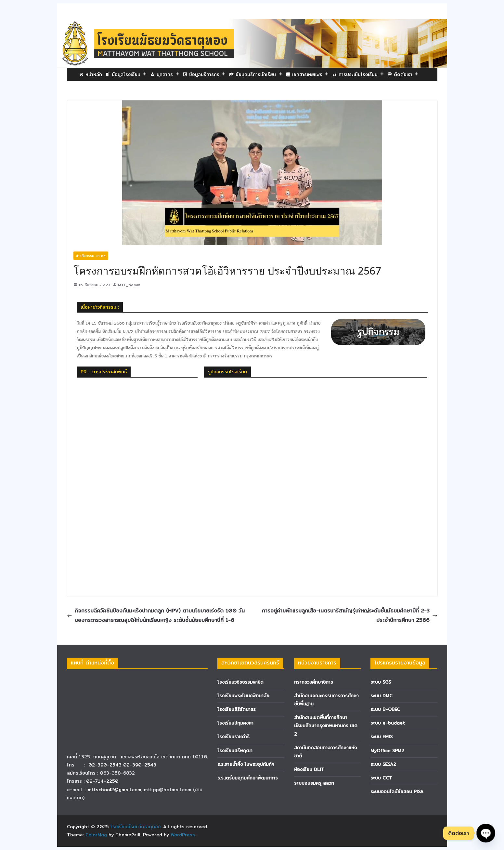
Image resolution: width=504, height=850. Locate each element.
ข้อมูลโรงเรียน (129, 74)
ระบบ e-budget (388, 723)
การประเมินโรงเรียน (361, 74)
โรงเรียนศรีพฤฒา (235, 751)
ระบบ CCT (381, 778)
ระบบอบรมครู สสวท (314, 783)
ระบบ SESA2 (383, 764)
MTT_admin (129, 285)
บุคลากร (168, 74)
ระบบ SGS (381, 682)
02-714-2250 (102, 781)
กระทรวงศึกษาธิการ (314, 682)
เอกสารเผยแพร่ (310, 74)
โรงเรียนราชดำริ (233, 737)
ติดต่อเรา (406, 74)
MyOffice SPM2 (387, 751)
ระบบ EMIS (381, 737)
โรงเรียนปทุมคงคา (235, 723)
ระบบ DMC (381, 696)
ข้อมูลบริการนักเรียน (259, 74)
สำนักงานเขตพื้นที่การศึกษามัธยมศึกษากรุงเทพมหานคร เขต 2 (326, 726)
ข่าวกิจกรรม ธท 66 (91, 256)
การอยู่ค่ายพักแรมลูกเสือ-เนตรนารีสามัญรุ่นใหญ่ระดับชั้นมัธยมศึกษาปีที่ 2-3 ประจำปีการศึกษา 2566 (350, 615)
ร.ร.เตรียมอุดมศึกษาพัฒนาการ (248, 778)
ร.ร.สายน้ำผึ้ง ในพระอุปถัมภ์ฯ (246, 764)
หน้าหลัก (94, 74)
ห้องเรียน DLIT (309, 769)
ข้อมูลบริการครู (207, 74)
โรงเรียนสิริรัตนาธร (237, 709)
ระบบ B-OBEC (385, 709)
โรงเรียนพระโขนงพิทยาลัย (243, 696)
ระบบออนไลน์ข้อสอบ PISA (397, 792)
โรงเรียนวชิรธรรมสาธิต (240, 682)
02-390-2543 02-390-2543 (123, 765)
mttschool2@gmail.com (115, 790)
